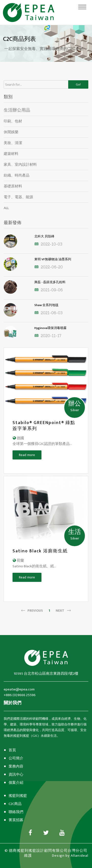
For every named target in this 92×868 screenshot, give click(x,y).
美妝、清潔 (13, 143)
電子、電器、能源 (18, 197)
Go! (78, 84)
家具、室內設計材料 (20, 165)
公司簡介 (16, 758)
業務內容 (16, 766)
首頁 (12, 750)
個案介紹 (16, 783)
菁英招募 (16, 820)
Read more (27, 455)
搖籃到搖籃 (18, 796)
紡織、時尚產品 (17, 175)
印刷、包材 (13, 121)
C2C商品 (15, 804)
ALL (6, 208)
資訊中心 (16, 775)
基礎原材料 (13, 186)
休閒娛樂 (11, 132)
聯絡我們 (16, 812)
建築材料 (11, 154)
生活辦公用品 (17, 110)
